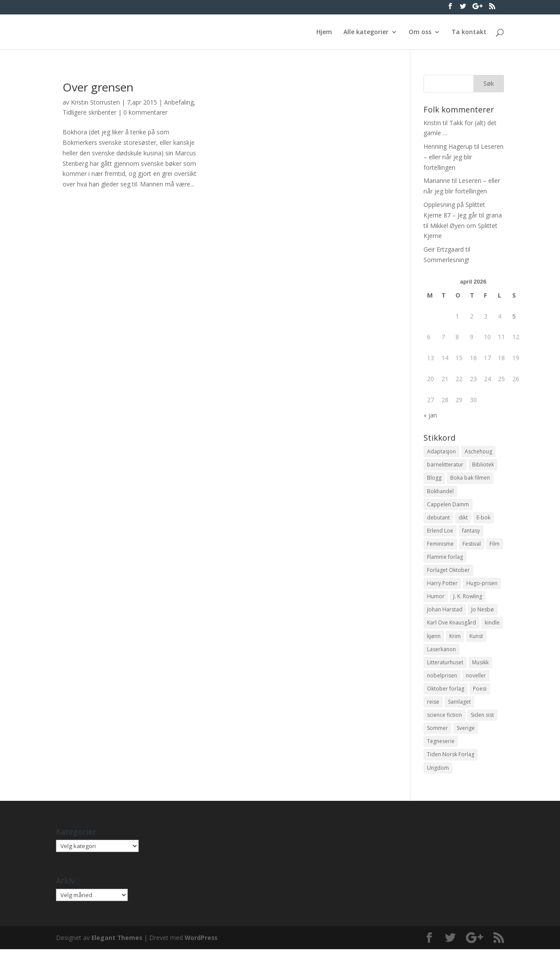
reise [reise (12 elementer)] (433, 716)
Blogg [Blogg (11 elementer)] (434, 480)
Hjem (324, 32)
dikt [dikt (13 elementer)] (463, 521)
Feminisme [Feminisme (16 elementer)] (440, 549)
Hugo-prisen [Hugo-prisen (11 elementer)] (482, 591)
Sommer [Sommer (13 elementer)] (437, 744)
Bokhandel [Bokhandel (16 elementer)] (440, 494)
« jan (430, 415)
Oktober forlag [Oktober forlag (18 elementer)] (446, 703)
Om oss (420, 32)
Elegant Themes (117, 956)
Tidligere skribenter (89, 112)
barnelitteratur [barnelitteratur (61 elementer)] (445, 466)
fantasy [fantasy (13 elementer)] (471, 535)
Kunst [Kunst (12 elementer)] (476, 647)
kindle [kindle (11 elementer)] (492, 633)
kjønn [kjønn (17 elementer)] (434, 647)
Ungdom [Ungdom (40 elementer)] (438, 786)
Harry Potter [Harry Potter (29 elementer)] (442, 591)
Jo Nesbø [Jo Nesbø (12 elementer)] (483, 619)
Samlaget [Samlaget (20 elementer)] (459, 716)
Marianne (437, 181)
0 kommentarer (145, 112)
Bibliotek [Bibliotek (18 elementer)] (483, 466)
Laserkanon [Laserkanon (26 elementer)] (441, 661)
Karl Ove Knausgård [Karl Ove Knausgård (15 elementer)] (451, 633)
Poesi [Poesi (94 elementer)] (480, 703)
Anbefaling (179, 102)
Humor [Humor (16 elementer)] (436, 605)
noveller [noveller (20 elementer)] (476, 689)
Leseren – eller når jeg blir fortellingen (464, 157)
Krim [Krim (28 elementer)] (455, 647)
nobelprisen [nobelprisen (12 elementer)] (442, 689)
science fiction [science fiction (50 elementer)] (444, 730)
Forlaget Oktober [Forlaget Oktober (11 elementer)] (448, 577)
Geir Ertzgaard (444, 249)
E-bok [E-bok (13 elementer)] (483, 521)
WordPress (203, 956)
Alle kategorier (366, 32)
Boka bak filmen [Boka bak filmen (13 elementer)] (470, 480)
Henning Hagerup (448, 146)
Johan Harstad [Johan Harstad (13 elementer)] (445, 619)
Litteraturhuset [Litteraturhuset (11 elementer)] (445, 675)
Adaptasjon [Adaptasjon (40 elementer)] (441, 452)
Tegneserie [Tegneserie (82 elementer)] (441, 758)
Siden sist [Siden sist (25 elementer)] (482, 730)
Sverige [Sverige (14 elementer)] (466, 744)
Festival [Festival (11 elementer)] (472, 549)
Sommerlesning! (446, 260)
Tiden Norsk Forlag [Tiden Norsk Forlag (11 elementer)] (451, 772)
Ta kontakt (469, 32)
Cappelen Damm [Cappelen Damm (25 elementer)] (448, 507)
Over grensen (98, 87)
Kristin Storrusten (95, 102)
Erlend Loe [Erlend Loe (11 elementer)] (440, 535)
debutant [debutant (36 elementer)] (438, 521)
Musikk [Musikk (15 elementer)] (480, 675)
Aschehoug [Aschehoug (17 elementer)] (478, 452)
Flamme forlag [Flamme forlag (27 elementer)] (445, 563)
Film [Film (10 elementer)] (495, 549)
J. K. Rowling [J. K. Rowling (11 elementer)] (468, 605)
